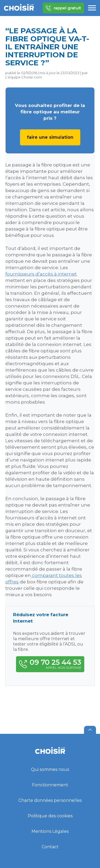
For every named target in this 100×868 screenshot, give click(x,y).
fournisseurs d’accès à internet (41, 274)
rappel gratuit (63, 8)
